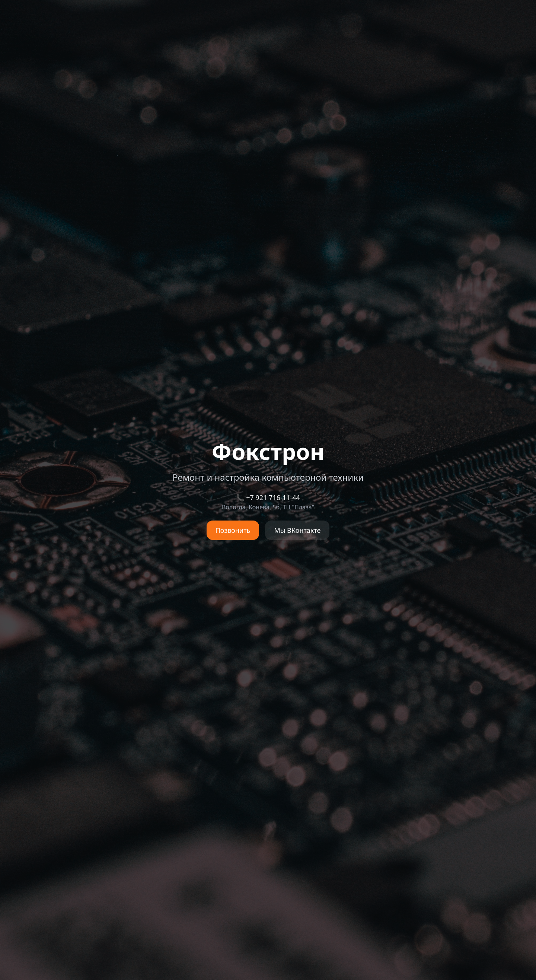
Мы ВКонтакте (297, 530)
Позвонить (233, 530)
